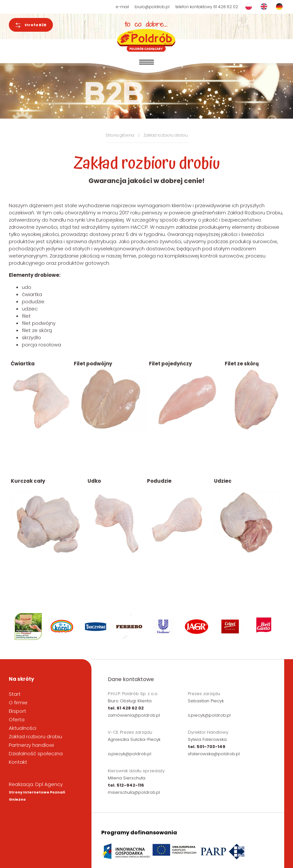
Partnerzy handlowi (31, 745)
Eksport (17, 711)
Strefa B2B (31, 25)
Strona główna (120, 135)
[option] (29, 626)
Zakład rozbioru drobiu (166, 135)
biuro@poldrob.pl (152, 7)
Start (15, 694)
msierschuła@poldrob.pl (134, 792)
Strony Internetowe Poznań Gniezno (37, 796)
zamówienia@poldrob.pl (134, 715)
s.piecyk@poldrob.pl (209, 715)
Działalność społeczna (36, 753)
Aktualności (23, 728)
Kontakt (18, 762)
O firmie (18, 702)
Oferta (17, 719)
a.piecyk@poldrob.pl (130, 754)
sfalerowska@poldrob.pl (214, 754)
